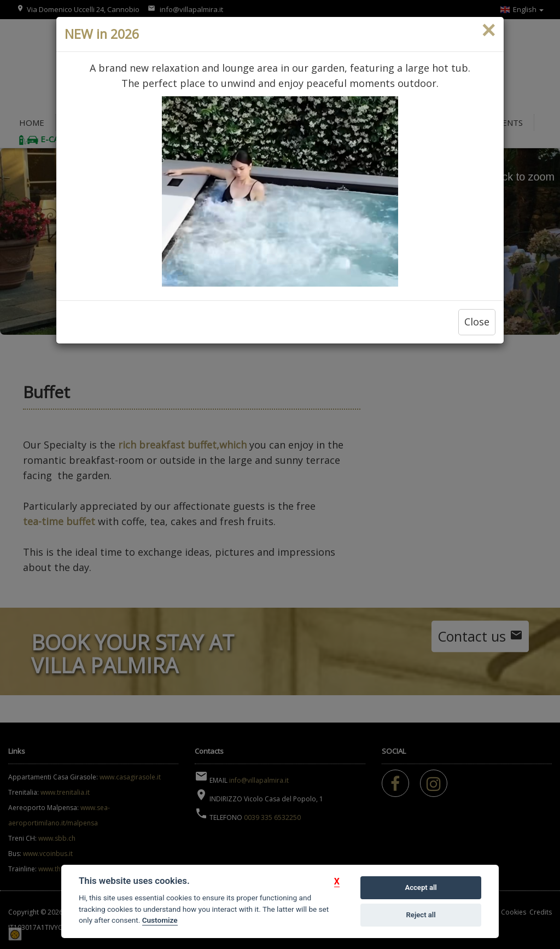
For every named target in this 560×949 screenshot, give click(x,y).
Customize (160, 920)
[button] (337, 881)
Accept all (421, 887)
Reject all (421, 915)
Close (477, 322)
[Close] (488, 30)
